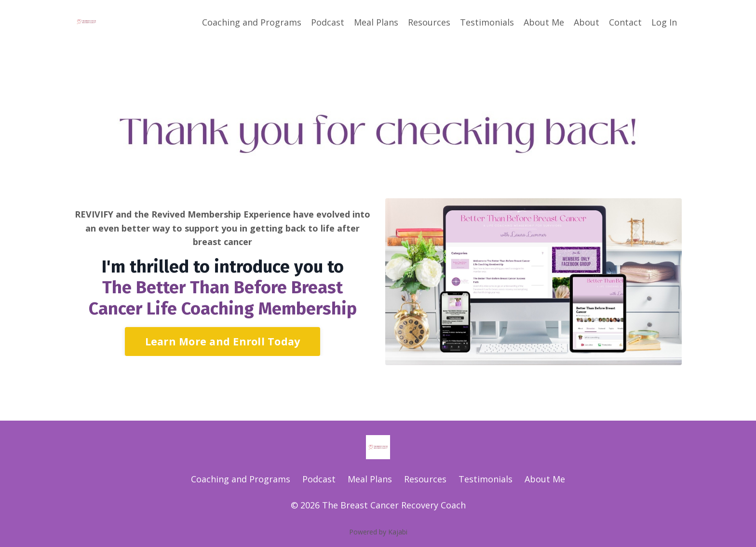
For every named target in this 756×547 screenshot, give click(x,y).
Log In (664, 22)
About (587, 22)
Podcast (328, 22)
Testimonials (487, 22)
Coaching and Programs (252, 22)
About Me (544, 22)
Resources (429, 22)
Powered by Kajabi (378, 532)
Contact (625, 22)
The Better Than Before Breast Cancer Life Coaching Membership (223, 298)
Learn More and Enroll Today (223, 341)
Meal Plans (376, 22)
